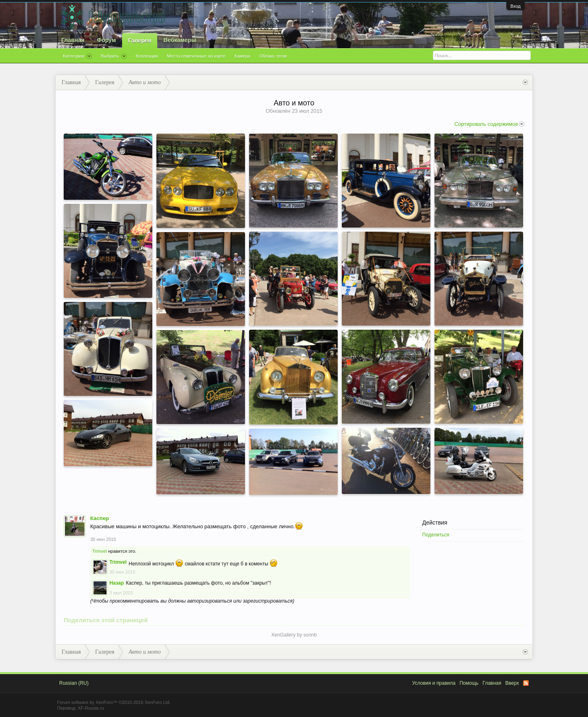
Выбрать (114, 56)
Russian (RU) (74, 683)
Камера (242, 56)
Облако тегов (273, 56)
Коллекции (147, 56)
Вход (516, 6)
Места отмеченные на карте (196, 56)
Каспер (100, 518)
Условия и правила (434, 683)
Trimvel (100, 551)
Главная (73, 40)
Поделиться (436, 535)
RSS (526, 683)
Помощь (469, 683)
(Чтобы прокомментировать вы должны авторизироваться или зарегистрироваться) (192, 601)
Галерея (140, 40)
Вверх (512, 683)
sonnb (310, 635)
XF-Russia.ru (91, 708)
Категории (77, 56)
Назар (117, 583)
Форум (106, 40)
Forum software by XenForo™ (114, 702)
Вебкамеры (180, 40)
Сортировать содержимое (489, 124)
